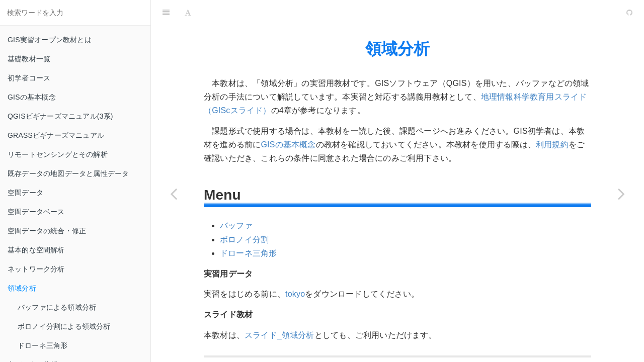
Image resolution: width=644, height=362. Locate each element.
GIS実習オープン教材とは (50, 40)
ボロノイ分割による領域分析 (64, 326)
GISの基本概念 (32, 97)
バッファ (236, 225)
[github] (586, 13)
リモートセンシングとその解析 (58, 154)
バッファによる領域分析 (57, 307)
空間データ (25, 193)
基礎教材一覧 (29, 59)
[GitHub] (629, 13)
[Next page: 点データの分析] (621, 194)
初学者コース (29, 78)
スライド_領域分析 (279, 335)
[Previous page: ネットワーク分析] (174, 194)
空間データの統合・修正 (47, 231)
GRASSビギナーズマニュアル (56, 135)
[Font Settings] (188, 13)
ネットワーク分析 (36, 269)
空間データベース (36, 212)
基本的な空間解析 (36, 250)
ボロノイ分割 (244, 240)
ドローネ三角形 (43, 345)
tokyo (295, 294)
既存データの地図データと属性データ (68, 173)
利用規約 (552, 145)
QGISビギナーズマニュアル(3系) (60, 116)
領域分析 (22, 288)
